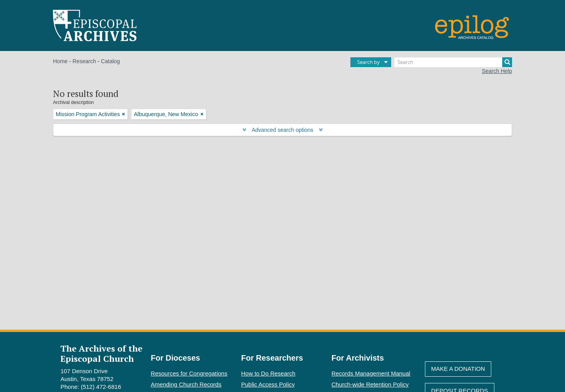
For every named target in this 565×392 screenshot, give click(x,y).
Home (60, 61)
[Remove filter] (124, 114)
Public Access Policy (268, 384)
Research (84, 61)
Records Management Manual (371, 373)
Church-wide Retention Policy (370, 384)
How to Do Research (268, 373)
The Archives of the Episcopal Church (101, 353)
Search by (368, 62)
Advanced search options (283, 130)
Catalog (110, 61)
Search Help (497, 71)
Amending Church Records (186, 384)
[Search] (453, 62)
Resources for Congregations (189, 373)
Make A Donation (458, 369)
